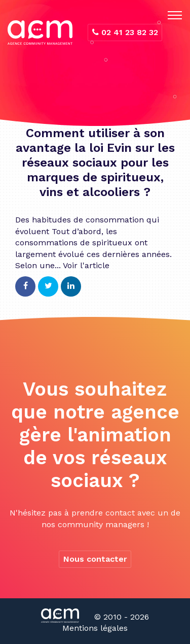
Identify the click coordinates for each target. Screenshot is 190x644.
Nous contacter (95, 559)
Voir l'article (86, 265)
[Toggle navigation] (175, 15)
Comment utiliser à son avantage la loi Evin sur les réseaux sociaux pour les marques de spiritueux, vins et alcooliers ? (95, 162)
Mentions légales (95, 628)
